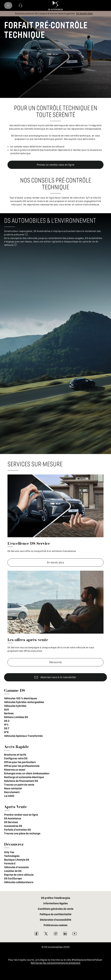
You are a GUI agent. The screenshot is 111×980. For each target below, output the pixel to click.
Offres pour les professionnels (22, 766)
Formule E (10, 864)
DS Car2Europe (13, 879)
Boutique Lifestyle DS (17, 860)
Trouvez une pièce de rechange (22, 833)
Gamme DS (15, 690)
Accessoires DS (13, 826)
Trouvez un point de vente (19, 785)
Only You (9, 852)
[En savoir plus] (84, 13)
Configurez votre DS (16, 758)
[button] (20, 5)
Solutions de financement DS (21, 781)
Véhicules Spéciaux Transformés (23, 736)
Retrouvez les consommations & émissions (55, 963)
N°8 (6, 732)
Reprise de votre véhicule (19, 875)
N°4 (6, 725)
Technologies (12, 856)
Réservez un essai (15, 770)
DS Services (11, 822)
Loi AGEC (9, 796)
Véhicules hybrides (15, 706)
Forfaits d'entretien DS (17, 830)
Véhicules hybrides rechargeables (24, 702)
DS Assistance (13, 818)
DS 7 (7, 728)
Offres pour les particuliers (20, 762)
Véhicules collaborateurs (19, 882)
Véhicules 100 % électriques (21, 698)
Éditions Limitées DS (16, 717)
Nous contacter (13, 788)
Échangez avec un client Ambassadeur (27, 773)
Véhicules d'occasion (16, 867)
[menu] (8, 5)
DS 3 (7, 721)
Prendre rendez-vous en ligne (21, 815)
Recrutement (12, 792)
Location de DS (13, 871)
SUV (7, 710)
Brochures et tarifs (15, 755)
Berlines (9, 713)
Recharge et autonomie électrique (24, 777)
